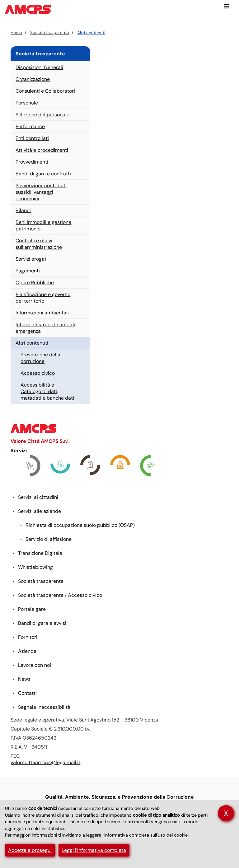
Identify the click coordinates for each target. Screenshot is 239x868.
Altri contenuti (91, 33)
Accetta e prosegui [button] (30, 850)
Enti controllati (32, 138)
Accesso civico (38, 373)
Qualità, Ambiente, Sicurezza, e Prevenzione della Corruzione (119, 797)
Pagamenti (28, 271)
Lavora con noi (35, 665)
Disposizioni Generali (39, 67)
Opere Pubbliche (35, 283)
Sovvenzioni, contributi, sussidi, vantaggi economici (42, 192)
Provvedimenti (32, 162)
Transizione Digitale (40, 553)
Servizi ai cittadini (38, 497)
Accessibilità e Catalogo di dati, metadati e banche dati (47, 391)
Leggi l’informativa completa (94, 850)
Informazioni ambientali (42, 313)
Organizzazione (33, 79)
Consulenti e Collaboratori (45, 91)
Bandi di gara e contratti (43, 174)
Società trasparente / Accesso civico (60, 595)
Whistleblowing (35, 567)
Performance (30, 126)
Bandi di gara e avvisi (42, 623)
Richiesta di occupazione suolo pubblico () (80, 525)
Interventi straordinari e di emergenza (45, 328)
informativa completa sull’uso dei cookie (146, 835)
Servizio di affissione (49, 539)
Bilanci (23, 210)
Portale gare (32, 609)
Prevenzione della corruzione (40, 358)
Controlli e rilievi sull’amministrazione (39, 244)
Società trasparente (50, 32)
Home (16, 32)
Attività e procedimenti (42, 150)
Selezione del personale (42, 115)
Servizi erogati (32, 259)
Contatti (27, 693)
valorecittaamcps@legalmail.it (45, 762)
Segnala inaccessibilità (44, 707)
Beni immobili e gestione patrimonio (43, 225)
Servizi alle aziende (40, 511)
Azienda (27, 651)
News (24, 679)
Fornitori (28, 637)
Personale (27, 103)
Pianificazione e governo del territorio (43, 298)
